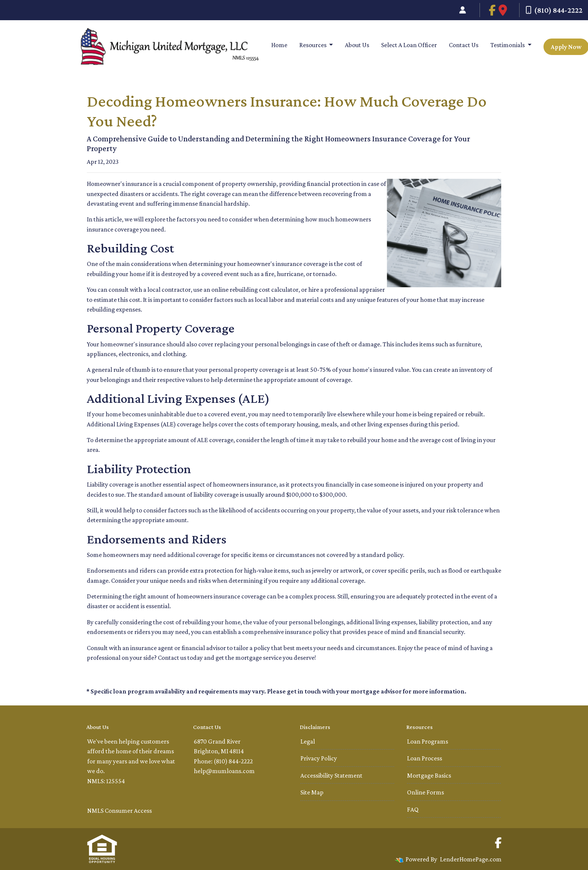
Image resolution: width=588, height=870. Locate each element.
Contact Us (464, 45)
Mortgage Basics (429, 775)
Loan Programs (428, 741)
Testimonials (508, 45)
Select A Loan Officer (409, 45)
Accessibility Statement (331, 775)
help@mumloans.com (224, 771)
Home (279, 45)
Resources (313, 45)
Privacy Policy (319, 758)
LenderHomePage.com (471, 859)
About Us (357, 45)
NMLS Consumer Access (120, 811)
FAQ (413, 809)
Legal (308, 741)
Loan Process (425, 758)
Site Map (312, 792)
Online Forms (425, 792)
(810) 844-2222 (554, 10)
